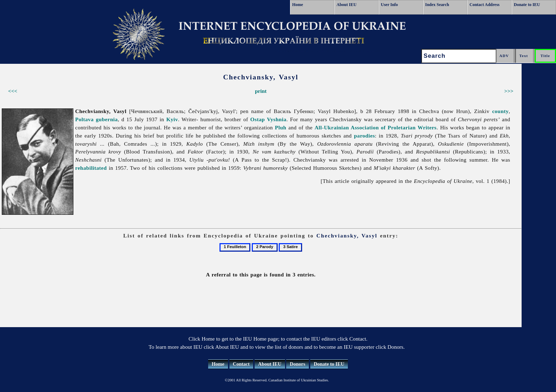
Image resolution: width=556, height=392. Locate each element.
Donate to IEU (527, 5)
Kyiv (172, 119)
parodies (364, 136)
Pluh (280, 127)
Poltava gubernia (96, 119)
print (261, 91)
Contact (241, 364)
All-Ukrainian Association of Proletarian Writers (376, 127)
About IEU (346, 5)
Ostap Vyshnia (268, 119)
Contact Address (485, 5)
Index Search (437, 5)
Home (298, 5)
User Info (389, 5)
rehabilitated (91, 168)
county (501, 111)
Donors (298, 364)
